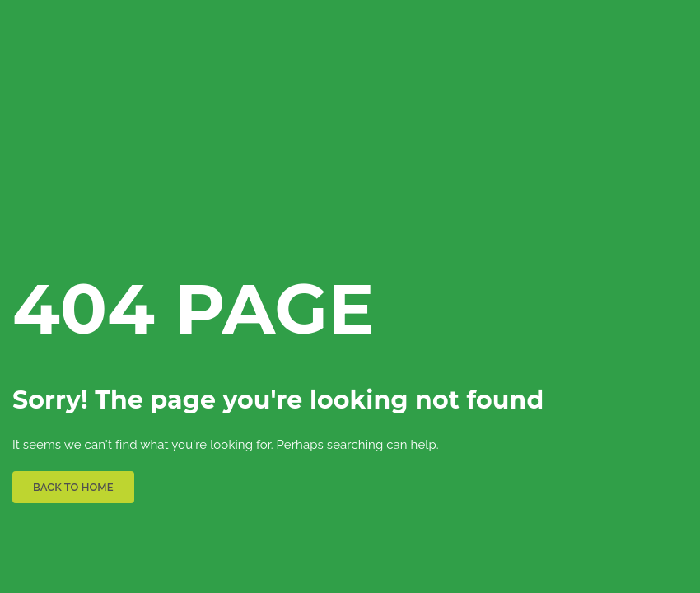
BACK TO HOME (73, 487)
